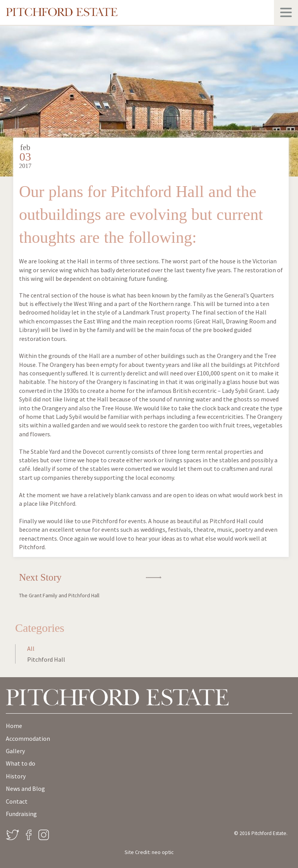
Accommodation (28, 738)
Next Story (68, 585)
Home (14, 726)
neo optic (163, 852)
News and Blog (25, 788)
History (16, 776)
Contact (17, 801)
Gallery (15, 751)
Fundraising (21, 814)
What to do (21, 763)
